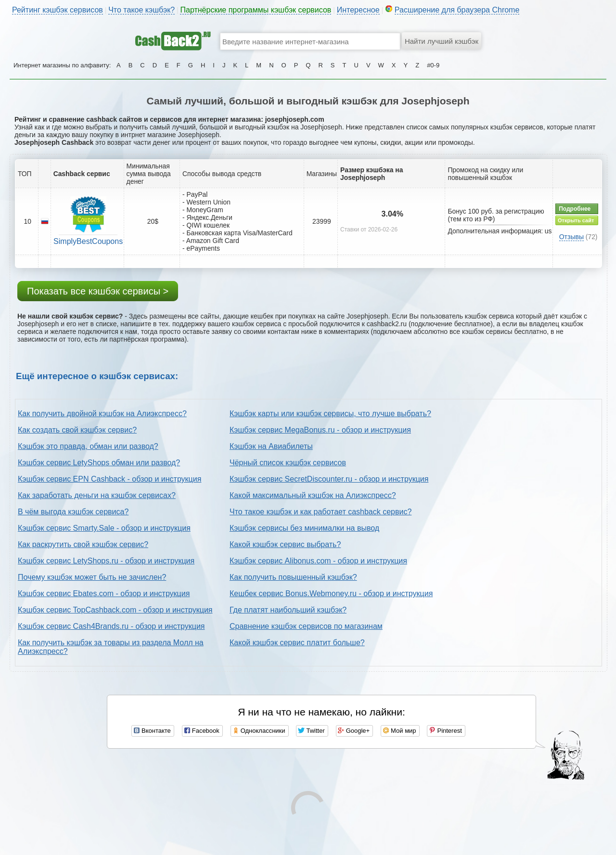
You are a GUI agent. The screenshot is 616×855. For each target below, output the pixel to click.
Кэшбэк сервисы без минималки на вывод (304, 528)
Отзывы (571, 237)
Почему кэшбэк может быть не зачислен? (92, 577)
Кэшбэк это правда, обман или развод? (88, 446)
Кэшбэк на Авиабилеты (271, 446)
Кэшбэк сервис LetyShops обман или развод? (99, 463)
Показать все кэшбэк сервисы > (98, 291)
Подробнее (575, 209)
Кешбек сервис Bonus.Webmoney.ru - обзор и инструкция (331, 593)
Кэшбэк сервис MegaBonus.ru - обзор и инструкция (320, 430)
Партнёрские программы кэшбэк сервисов (256, 10)
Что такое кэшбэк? (141, 10)
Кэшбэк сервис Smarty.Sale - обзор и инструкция (104, 528)
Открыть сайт (576, 220)
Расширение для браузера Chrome (457, 10)
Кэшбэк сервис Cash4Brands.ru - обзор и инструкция (111, 626)
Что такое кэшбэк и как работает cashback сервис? (321, 512)
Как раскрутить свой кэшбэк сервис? (83, 544)
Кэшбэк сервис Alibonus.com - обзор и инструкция (318, 561)
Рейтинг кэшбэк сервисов (58, 10)
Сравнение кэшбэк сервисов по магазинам (306, 626)
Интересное (358, 10)
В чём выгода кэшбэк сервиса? (73, 512)
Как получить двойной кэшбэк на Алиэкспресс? (102, 414)
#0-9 (433, 65)
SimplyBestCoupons (88, 241)
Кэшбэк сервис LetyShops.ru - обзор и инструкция (106, 561)
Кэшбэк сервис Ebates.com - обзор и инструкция (104, 593)
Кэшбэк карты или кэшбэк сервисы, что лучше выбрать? (330, 414)
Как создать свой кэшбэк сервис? (77, 430)
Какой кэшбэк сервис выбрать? (285, 544)
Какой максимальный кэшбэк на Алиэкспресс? (313, 495)
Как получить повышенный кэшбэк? (293, 577)
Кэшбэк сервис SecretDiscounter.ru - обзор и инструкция (329, 479)
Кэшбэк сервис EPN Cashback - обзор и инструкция (109, 479)
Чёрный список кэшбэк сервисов (288, 463)
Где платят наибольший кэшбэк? (288, 610)
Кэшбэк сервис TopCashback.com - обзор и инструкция (115, 610)
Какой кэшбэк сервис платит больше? (297, 643)
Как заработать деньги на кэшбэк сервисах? (97, 495)
